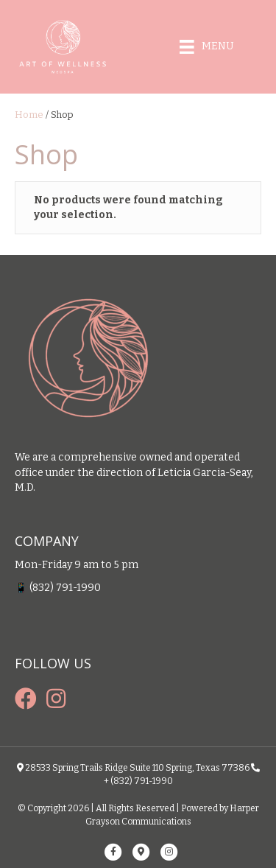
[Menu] (207, 47)
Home (29, 115)
